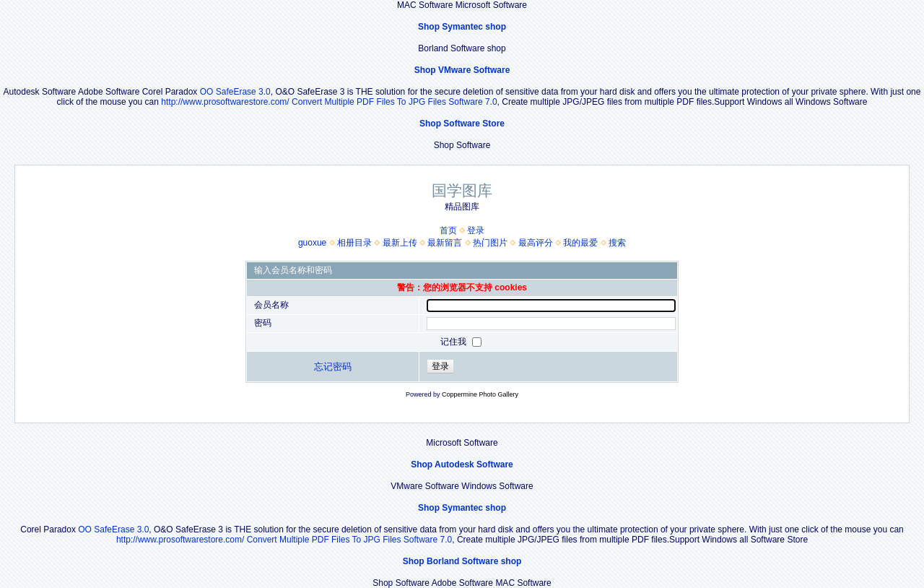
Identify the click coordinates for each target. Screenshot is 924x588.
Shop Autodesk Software (462, 464)
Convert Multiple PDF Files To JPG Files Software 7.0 (395, 102)
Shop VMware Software (462, 70)
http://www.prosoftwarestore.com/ (225, 102)
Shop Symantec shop (462, 27)
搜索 (617, 243)
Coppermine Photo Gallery (480, 394)
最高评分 (536, 243)
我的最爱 (580, 243)
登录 (476, 230)
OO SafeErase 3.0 (235, 92)
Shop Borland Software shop (462, 561)
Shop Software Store (462, 124)
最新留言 (445, 243)
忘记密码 (333, 367)
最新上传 (400, 243)
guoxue (312, 243)
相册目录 (354, 243)
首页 (448, 230)
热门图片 (490, 243)
